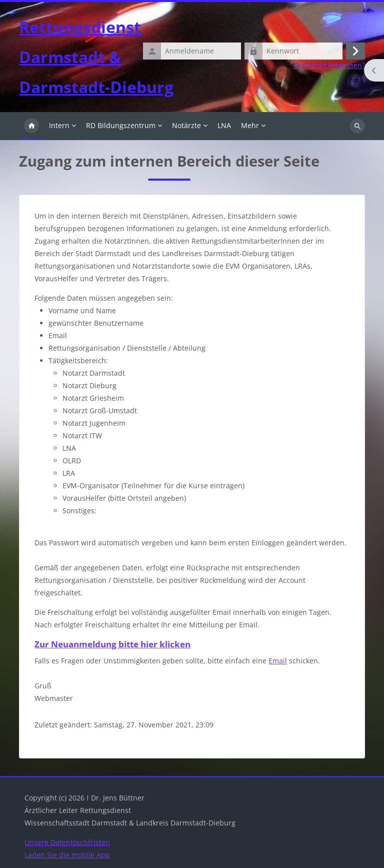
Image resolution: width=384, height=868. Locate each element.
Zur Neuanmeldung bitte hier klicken (112, 644)
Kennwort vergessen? (329, 66)
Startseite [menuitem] (31, 126)
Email (278, 661)
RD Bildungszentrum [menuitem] (121, 125)
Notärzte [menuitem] (186, 125)
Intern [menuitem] (59, 125)
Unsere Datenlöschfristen (67, 842)
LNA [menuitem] (224, 125)
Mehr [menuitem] (250, 125)
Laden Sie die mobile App (67, 855)
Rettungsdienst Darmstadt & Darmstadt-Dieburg (96, 57)
